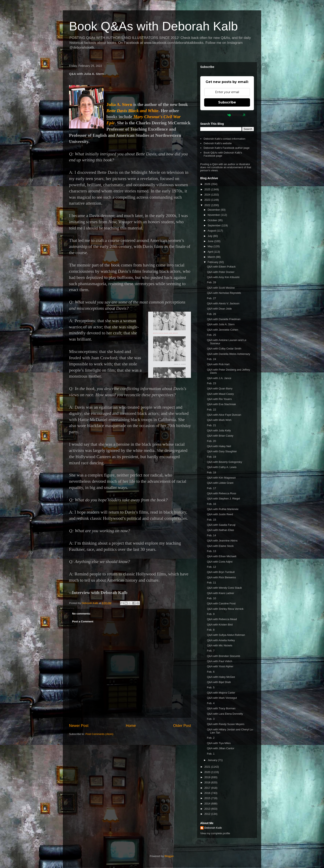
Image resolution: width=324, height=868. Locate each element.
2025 (208, 189)
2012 (208, 814)
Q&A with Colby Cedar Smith (224, 349)
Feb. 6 (211, 672)
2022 (208, 205)
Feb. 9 (211, 614)
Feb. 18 (211, 472)
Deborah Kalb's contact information (224, 139)
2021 (208, 767)
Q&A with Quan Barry (220, 388)
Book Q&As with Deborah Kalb (153, 26)
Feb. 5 (211, 687)
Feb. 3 (211, 719)
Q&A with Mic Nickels (220, 645)
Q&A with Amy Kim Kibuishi (223, 277)
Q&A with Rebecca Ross (222, 493)
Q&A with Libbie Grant (220, 483)
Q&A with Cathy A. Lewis (222, 467)
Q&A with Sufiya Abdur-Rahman (226, 635)
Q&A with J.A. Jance (219, 378)
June (211, 241)
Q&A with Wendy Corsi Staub (224, 588)
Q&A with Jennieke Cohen (222, 330)
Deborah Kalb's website (218, 143)
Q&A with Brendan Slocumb (223, 656)
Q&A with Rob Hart (218, 364)
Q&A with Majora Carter (221, 693)
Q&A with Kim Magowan (221, 478)
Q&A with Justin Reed (220, 514)
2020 (208, 772)
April (211, 252)
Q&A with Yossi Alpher (220, 666)
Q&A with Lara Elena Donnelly (225, 714)
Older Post (182, 726)
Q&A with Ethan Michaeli (222, 556)
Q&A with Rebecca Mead (222, 619)
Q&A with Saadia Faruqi (221, 525)
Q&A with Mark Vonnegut (222, 698)
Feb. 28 (211, 282)
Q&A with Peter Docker (221, 272)
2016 (208, 793)
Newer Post (79, 726)
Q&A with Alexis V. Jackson (223, 303)
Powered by (227, 115)
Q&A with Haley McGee (221, 677)
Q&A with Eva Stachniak (221, 404)
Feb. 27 (211, 298)
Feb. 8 (211, 630)
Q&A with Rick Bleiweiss (221, 577)
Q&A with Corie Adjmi (220, 562)
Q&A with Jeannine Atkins (222, 541)
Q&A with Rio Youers (219, 399)
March (212, 257)
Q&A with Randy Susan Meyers (226, 724)
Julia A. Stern (119, 104)
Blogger (169, 856)
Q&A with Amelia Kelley (221, 640)
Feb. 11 (211, 583)
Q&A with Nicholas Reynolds (224, 293)
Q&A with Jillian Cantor (220, 748)
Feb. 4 (211, 703)
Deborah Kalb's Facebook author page (226, 148)
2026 (208, 184)
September (215, 225)
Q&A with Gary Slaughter (222, 451)
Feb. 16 (211, 504)
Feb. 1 (211, 754)
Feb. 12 (211, 567)
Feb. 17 (211, 488)
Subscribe (227, 102)
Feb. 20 (211, 441)
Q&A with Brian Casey (220, 436)
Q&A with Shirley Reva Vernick (225, 609)
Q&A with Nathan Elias (220, 530)
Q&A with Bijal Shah (219, 682)
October (213, 220)
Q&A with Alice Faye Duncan (224, 415)
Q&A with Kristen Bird (220, 625)
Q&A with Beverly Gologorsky (224, 462)
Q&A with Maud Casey (220, 394)
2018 (208, 782)
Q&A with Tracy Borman (221, 708)
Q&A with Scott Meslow (221, 288)
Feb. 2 (211, 738)
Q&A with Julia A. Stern (221, 324)
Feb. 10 (211, 598)
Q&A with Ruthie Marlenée (223, 509)
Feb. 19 (211, 457)
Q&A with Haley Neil (219, 446)
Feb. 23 (211, 383)
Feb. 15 (211, 520)
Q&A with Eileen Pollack (221, 267)
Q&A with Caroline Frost (221, 603)
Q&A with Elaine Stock (220, 546)
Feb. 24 (211, 359)
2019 (208, 777)
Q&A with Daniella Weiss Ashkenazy (228, 354)
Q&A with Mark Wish (219, 420)
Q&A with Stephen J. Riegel (223, 499)
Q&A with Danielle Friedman (224, 319)
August (212, 231)
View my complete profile (215, 833)
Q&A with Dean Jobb (219, 309)
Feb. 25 (211, 335)
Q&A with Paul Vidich (219, 661)
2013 (208, 809)
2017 (208, 788)
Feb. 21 (211, 425)
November (214, 215)
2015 (208, 798)
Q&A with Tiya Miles (219, 743)
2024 (208, 195)
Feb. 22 (211, 410)
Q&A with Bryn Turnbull (221, 572)
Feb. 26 (211, 314)
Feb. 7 (211, 651)
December (214, 210)
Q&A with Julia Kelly (219, 430)
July (210, 236)
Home (131, 726)
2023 (208, 200)
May (211, 246)
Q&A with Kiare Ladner (220, 593)
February (213, 262)
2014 (208, 804)
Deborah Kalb (213, 828)
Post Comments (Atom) (99, 734)
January (213, 760)
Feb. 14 (211, 535)
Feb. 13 (211, 551)
